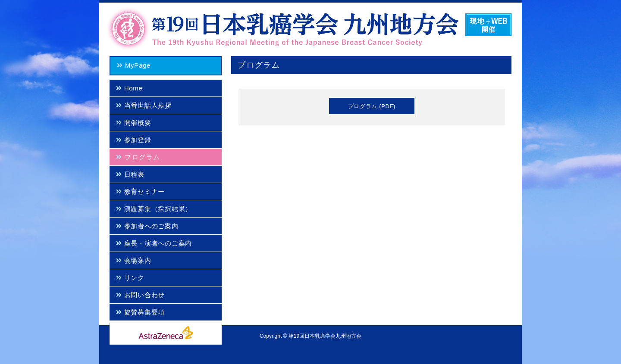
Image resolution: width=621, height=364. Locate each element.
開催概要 (132, 123)
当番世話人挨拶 (142, 105)
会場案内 (132, 260)
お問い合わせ (139, 295)
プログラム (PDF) (372, 106)
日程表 (129, 174)
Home (128, 88)
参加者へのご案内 (146, 226)
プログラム (137, 157)
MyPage (132, 65)
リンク (129, 278)
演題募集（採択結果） (153, 209)
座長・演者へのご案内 (153, 243)
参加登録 (132, 140)
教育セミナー (139, 191)
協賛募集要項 (139, 312)
